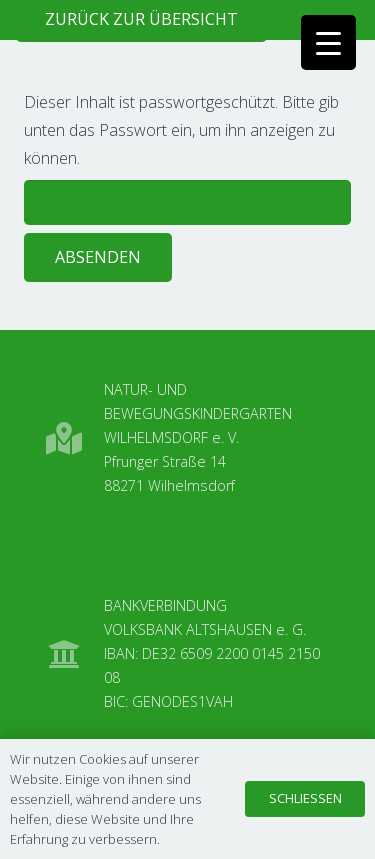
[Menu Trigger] (328, 42)
